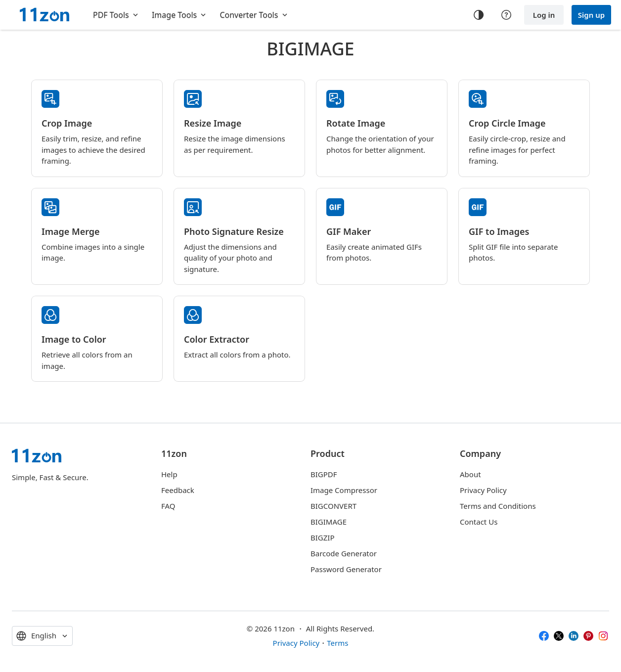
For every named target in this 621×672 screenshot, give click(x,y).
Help (169, 474)
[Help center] (506, 15)
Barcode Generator (344, 553)
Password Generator (346, 569)
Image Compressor (344, 490)
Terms (337, 643)
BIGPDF (324, 474)
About (470, 474)
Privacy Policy (483, 490)
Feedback (178, 490)
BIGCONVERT (333, 506)
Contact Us (479, 522)
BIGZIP (323, 538)
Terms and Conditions (498, 506)
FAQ (168, 506)
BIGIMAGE (329, 522)
